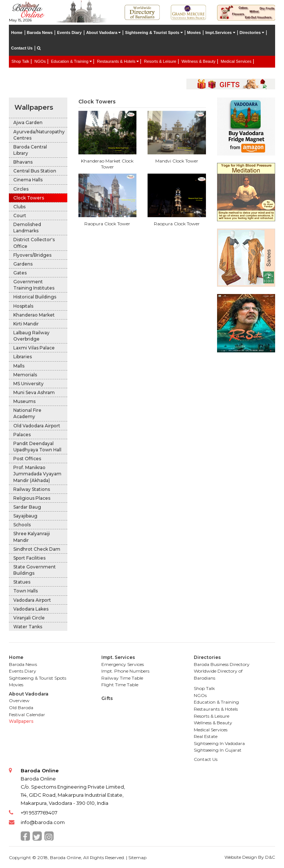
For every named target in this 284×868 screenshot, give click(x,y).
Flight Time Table (120, 685)
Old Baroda (21, 708)
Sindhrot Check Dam (37, 549)
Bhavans (23, 162)
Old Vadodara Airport (37, 426)
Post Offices (27, 459)
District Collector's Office (34, 243)
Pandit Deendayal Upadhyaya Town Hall (37, 447)
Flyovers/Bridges (32, 255)
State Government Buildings (35, 570)
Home (17, 33)
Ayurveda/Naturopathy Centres (39, 135)
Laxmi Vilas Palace (34, 348)
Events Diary (69, 33)
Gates (20, 273)
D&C (270, 857)
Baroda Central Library (30, 150)
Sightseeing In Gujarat (218, 750)
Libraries (23, 357)
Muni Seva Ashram (34, 392)
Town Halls (26, 591)
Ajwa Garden (28, 122)
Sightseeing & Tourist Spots (38, 678)
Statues (22, 582)
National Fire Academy (27, 413)
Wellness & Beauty (199, 61)
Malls (19, 366)
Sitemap (137, 857)
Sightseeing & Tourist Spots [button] (154, 33)
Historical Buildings (35, 297)
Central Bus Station (35, 171)
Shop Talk (20, 61)
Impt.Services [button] (220, 33)
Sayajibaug (25, 516)
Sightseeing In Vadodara (219, 743)
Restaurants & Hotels (216, 709)
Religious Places (32, 498)
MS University (28, 384)
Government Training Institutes (34, 285)
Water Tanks (28, 627)
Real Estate (22, 72)
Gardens (23, 264)
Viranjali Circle (29, 618)
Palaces (22, 435)
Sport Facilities (29, 558)
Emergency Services (123, 664)
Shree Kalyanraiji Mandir (32, 537)
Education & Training (216, 702)
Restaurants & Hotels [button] (118, 61)
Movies (194, 33)
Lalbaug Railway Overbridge (31, 336)
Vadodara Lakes (31, 609)
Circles (21, 189)
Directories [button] (252, 33)
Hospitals (23, 306)
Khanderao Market (34, 315)
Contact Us (22, 48)
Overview (19, 700)
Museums (24, 401)
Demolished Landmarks (27, 228)
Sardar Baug (27, 507)
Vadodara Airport (32, 600)
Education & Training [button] (72, 61)
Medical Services (236, 61)
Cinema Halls (28, 180)
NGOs (40, 61)
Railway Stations (32, 489)
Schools (22, 525)
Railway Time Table (122, 678)
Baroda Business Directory (222, 664)
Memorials (25, 375)
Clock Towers (29, 198)
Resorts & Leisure (160, 61)
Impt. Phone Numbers (125, 671)
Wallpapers (34, 107)
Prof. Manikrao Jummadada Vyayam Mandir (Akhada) (37, 474)
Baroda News (40, 33)
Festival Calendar (27, 715)
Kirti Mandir (26, 324)
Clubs (19, 207)
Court (20, 216)
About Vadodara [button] (103, 33)
